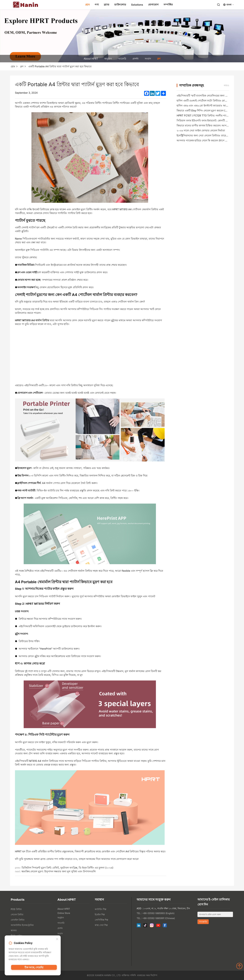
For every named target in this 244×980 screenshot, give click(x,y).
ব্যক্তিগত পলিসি (129, 975)
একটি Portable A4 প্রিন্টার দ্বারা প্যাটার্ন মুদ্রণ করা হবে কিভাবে (60, 66)
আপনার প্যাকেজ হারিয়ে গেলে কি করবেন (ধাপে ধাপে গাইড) (207, 140)
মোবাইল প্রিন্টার (18, 920)
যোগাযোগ (153, 5)
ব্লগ (159, 59)
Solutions (137, 5)
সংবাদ (148, 59)
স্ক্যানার (14, 930)
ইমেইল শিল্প (100, 914)
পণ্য (97, 5)
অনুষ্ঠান (108, 59)
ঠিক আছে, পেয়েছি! (34, 968)
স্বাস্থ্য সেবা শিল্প (101, 925)
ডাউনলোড (120, 5)
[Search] (218, 5)
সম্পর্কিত (168, 5)
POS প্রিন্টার (16, 909)
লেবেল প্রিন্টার (17, 914)
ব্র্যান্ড (107, 5)
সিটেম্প (154, 975)
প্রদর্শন (135, 59)
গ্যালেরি (122, 59)
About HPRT (91, 59)
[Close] (57, 940)
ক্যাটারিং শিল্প (101, 909)
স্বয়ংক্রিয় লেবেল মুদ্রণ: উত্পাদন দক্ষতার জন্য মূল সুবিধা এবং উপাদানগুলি (59, 871)
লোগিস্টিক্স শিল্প (101, 920)
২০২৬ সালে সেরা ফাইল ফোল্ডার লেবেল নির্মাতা (201, 130)
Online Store (64, 913)
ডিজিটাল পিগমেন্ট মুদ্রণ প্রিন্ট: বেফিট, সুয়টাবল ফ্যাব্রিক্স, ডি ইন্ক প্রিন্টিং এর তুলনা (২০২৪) (68, 868)
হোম (87, 5)
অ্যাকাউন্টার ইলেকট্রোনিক (22, 925)
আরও (226, 85)
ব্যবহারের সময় (143, 975)
